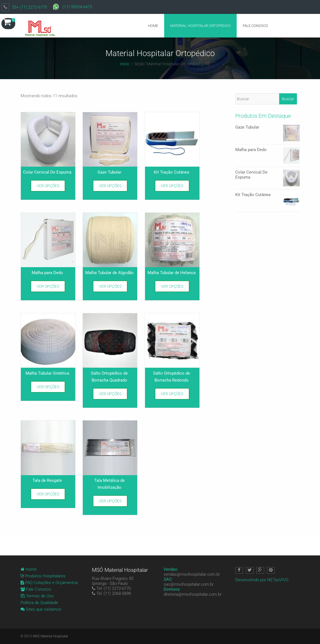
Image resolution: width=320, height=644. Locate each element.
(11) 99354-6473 (77, 7)
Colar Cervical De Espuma (267, 172)
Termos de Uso (37, 596)
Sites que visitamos (41, 609)
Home (153, 26)
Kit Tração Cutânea (267, 195)
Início (125, 64)
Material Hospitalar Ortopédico (200, 26)
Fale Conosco (255, 26)
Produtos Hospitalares (43, 576)
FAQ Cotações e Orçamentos (49, 583)
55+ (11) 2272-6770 (29, 7)
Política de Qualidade (39, 603)
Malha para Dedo (267, 150)
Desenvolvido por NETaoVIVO (262, 580)
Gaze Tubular (267, 127)
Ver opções (48, 186)
